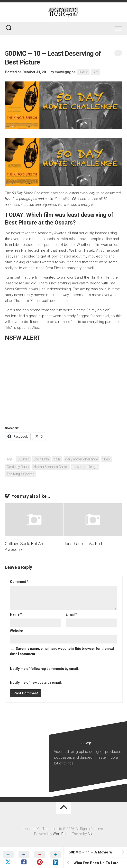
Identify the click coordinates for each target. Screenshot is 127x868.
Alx (90, 834)
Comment (19, 582)
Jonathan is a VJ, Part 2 (85, 544)
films (106, 459)
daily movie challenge (82, 459)
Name (16, 614)
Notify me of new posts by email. (36, 683)
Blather (83, 72)
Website (16, 631)
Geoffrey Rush (18, 467)
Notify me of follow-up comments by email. (45, 669)
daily (57, 459)
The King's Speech (21, 474)
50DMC (23, 459)
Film (95, 72)
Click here (80, 199)
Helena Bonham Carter (51, 467)
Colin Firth (41, 459)
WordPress (62, 834)
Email (71, 614)
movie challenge (85, 467)
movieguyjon (65, 72)
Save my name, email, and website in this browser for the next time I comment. (62, 651)
